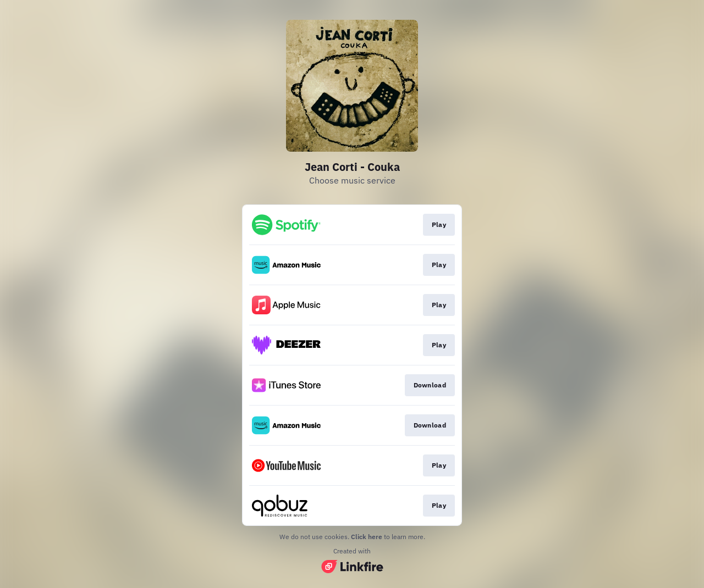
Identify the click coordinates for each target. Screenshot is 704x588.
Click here (367, 537)
